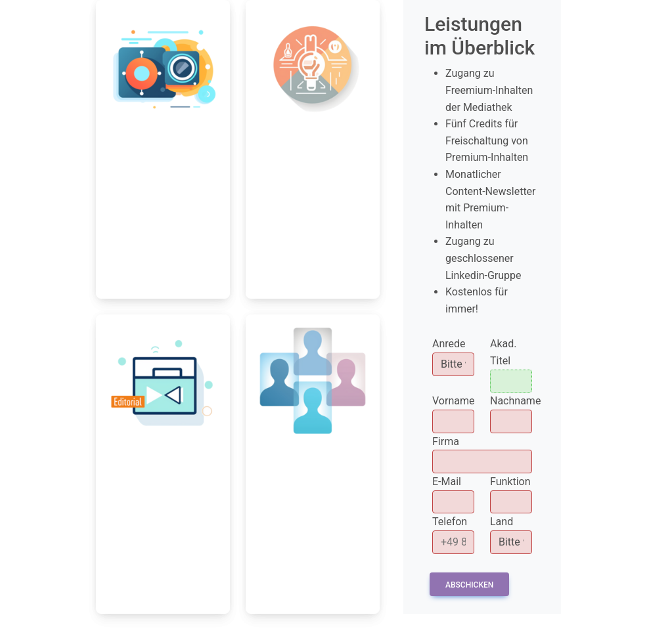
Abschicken (469, 585)
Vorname (453, 401)
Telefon (450, 522)
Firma (446, 441)
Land (502, 522)
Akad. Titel (504, 352)
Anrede (449, 344)
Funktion (510, 482)
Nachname (515, 401)
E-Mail (447, 482)
